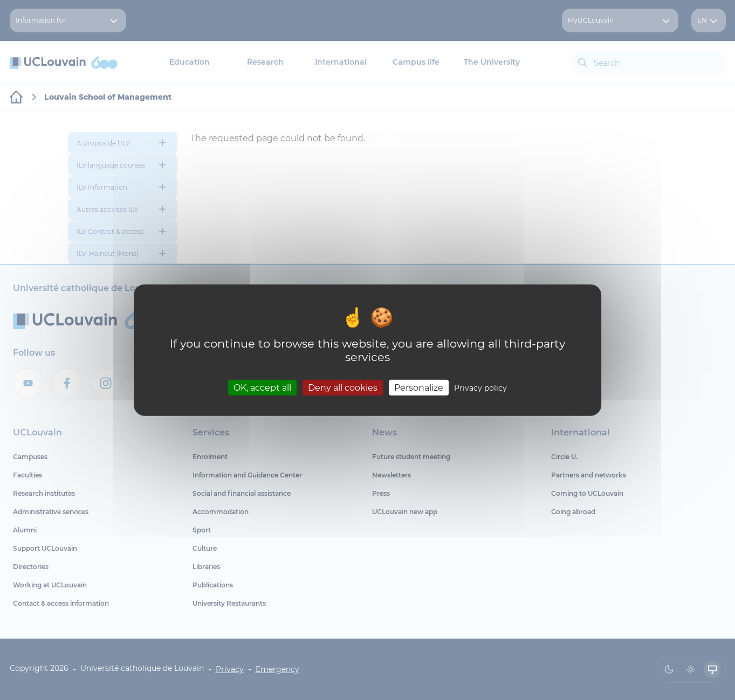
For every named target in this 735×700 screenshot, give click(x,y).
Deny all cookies (343, 388)
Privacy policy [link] (480, 388)
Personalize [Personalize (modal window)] (419, 388)
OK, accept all (262, 388)
